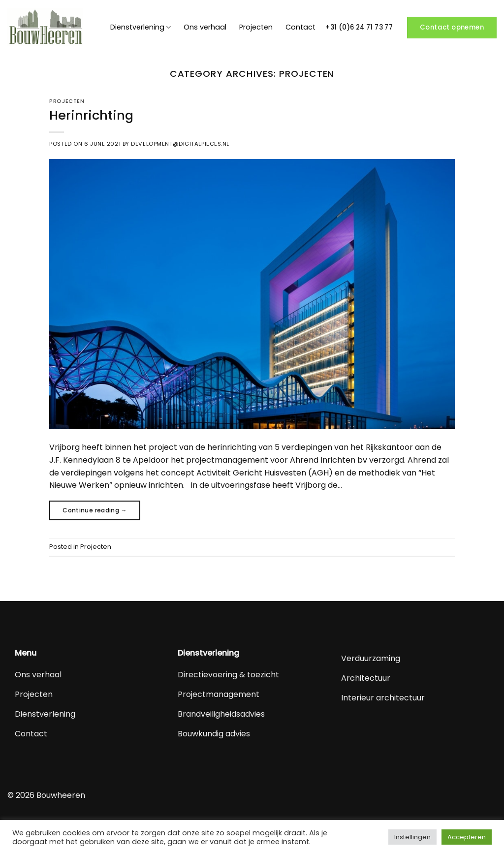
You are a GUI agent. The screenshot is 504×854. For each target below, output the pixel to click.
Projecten (256, 27)
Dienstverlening (141, 27)
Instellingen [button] (412, 837)
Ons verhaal (205, 27)
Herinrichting (91, 115)
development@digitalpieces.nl (180, 144)
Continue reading (95, 510)
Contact (300, 27)
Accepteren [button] (467, 837)
